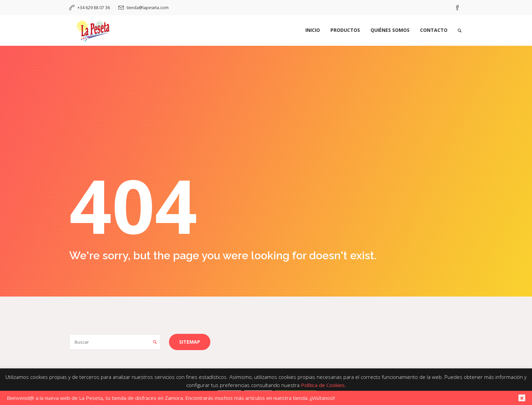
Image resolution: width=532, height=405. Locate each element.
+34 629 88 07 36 (94, 8)
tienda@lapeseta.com (148, 8)
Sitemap (190, 342)
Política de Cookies (323, 385)
